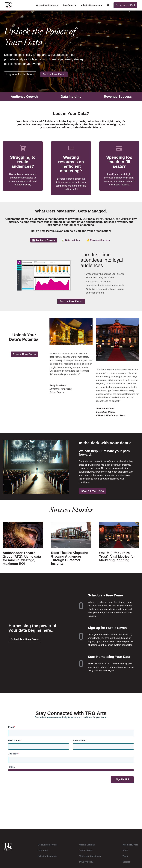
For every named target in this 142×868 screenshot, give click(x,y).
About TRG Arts (130, 847)
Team (125, 858)
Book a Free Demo (54, 74)
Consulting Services (46, 5)
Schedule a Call (125, 5)
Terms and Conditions (90, 858)
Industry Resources (90, 5)
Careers (126, 864)
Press (125, 852)
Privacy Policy (86, 864)
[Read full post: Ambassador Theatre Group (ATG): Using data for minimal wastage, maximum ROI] (23, 546)
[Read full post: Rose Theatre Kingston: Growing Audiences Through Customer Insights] (71, 546)
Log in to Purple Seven (20, 74)
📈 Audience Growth (44, 240)
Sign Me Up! (122, 781)
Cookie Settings (87, 847)
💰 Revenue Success (98, 240)
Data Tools (68, 5)
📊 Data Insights (71, 240)
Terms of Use (86, 852)
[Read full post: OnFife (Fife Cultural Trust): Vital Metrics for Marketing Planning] (119, 544)
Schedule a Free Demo (26, 641)
